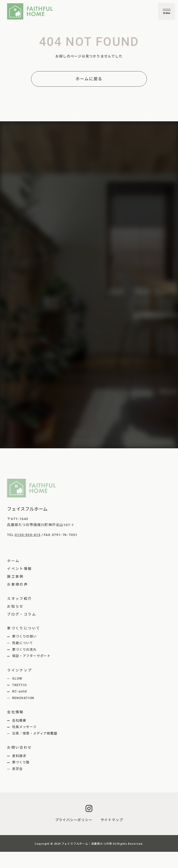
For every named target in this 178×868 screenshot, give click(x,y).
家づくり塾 (21, 762)
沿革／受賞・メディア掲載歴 (35, 733)
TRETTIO (19, 685)
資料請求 (19, 756)
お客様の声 (17, 584)
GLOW (17, 678)
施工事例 (15, 576)
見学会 (17, 769)
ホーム (13, 561)
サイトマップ (112, 820)
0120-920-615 (28, 535)
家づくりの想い (24, 636)
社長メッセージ (24, 727)
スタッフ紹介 (19, 599)
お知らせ (15, 606)
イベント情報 (19, 569)
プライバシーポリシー (74, 820)
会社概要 (19, 720)
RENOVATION (23, 698)
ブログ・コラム (22, 614)
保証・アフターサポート (31, 656)
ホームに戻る (89, 79)
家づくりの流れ (24, 650)
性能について (23, 643)
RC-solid (19, 691)
